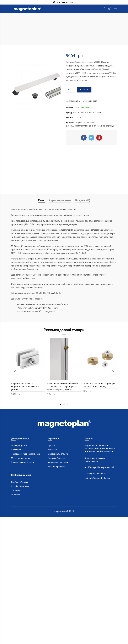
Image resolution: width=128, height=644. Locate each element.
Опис (41, 200)
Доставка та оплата (58, 454)
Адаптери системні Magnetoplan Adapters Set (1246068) (100, 385)
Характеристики (60, 200)
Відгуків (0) (82, 200)
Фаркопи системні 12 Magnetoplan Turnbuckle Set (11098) (25, 387)
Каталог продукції (57, 466)
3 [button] (68, 404)
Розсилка (16, 495)
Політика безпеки (56, 458)
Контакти (52, 450)
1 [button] (60, 404)
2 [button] (64, 404)
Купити (84, 90)
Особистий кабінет (20, 482)
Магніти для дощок (20, 458)
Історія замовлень (20, 486)
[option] (28, 369)
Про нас (52, 446)
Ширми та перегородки (22, 462)
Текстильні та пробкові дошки (26, 454)
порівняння (92, 101)
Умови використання (58, 462)
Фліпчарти (16, 450)
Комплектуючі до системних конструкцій (95, 126)
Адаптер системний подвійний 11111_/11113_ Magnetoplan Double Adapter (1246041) (63, 387)
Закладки (16, 490)
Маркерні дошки (19, 446)
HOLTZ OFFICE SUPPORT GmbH (87, 113)
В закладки (75, 101)
